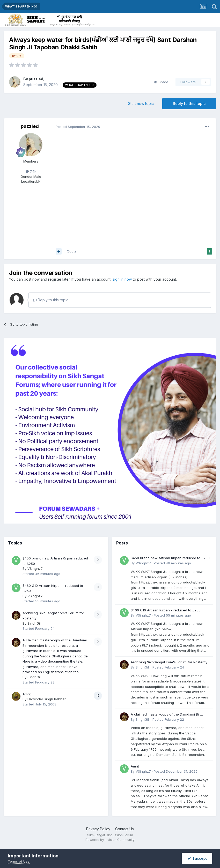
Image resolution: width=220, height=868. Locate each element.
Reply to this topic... (52, 300)
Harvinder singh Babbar (47, 699)
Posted (78, 127)
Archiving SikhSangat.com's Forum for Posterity (169, 662)
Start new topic (141, 103)
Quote (72, 251)
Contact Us (124, 829)
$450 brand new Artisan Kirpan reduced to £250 (170, 558)
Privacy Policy (98, 829)
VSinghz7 (35, 569)
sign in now (122, 279)
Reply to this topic (189, 103)
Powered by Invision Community (110, 840)
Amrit (27, 694)
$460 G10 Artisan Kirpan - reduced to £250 (166, 610)
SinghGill (34, 623)
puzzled (36, 79)
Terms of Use (19, 861)
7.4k (31, 171)
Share (161, 82)
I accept (197, 858)
